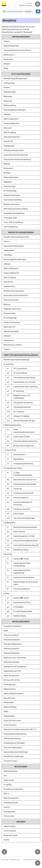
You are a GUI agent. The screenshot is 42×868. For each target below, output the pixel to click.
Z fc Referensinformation (15, 11)
